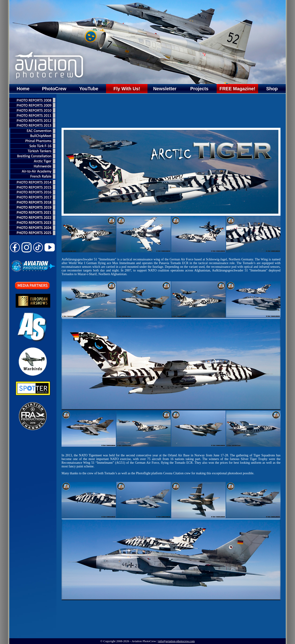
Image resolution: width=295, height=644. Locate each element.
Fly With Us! (127, 89)
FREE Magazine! (237, 89)
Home (23, 89)
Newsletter (165, 89)
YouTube (89, 89)
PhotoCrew (54, 89)
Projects (199, 89)
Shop (272, 89)
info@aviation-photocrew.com (176, 641)
